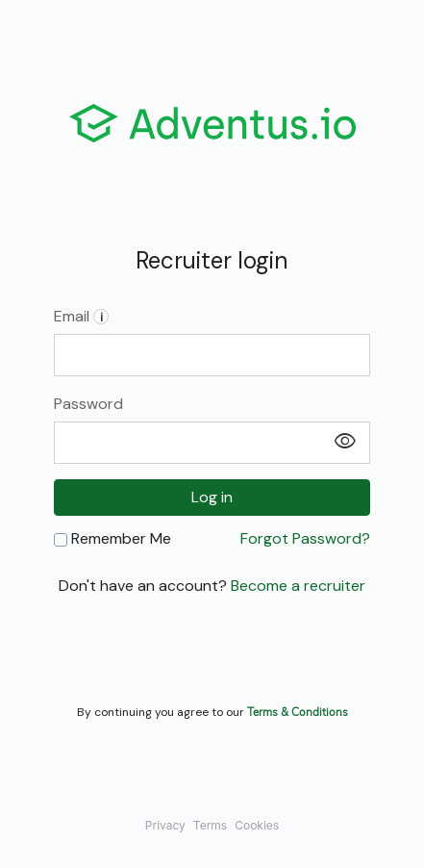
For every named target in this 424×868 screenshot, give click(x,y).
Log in (212, 497)
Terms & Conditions (298, 711)
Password (88, 404)
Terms (210, 825)
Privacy (165, 825)
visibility (345, 442)
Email (81, 316)
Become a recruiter (298, 586)
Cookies (257, 825)
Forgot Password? (305, 539)
